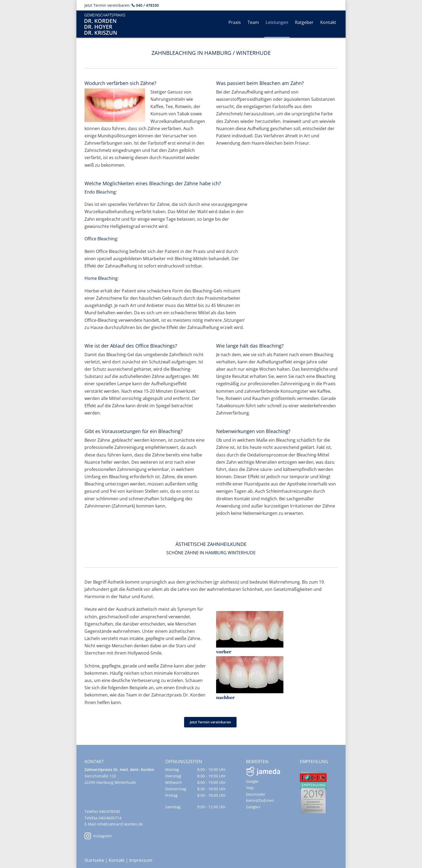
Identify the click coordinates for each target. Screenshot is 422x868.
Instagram (98, 836)
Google (252, 781)
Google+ (253, 807)
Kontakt (328, 22)
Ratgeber (304, 22)
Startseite (94, 860)
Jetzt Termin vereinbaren (210, 722)
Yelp (250, 788)
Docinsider (256, 794)
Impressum (141, 860)
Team (253, 22)
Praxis (235, 22)
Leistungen (277, 22)
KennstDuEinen (260, 800)
